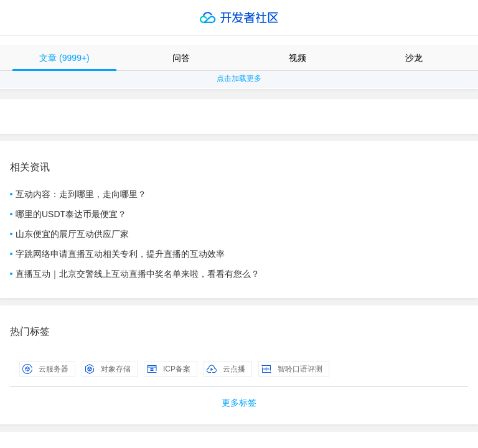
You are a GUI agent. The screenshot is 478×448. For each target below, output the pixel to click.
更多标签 (239, 403)
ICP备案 (169, 369)
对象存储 (108, 369)
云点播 (226, 369)
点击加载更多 (239, 78)
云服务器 (45, 369)
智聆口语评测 (292, 369)
